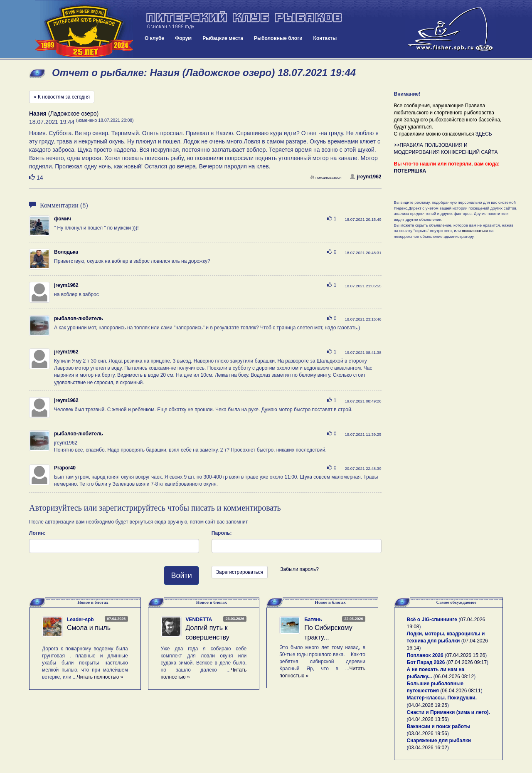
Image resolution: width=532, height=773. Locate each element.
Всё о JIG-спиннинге (432, 620)
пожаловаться (326, 177)
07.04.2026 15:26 (466, 655)
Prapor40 (65, 468)
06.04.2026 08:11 (461, 691)
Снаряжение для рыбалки (439, 741)
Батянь (313, 620)
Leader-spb (80, 620)
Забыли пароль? (299, 569)
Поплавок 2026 (425, 655)
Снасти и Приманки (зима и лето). (448, 712)
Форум (183, 38)
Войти (181, 575)
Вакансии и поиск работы (439, 726)
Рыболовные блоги (278, 38)
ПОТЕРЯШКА (410, 171)
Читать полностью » (100, 677)
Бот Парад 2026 (426, 662)
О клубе (154, 38)
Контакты (325, 38)
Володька (66, 252)
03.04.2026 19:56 (428, 733)
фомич (63, 219)
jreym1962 (366, 177)
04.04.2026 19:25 (428, 705)
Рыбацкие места (223, 38)
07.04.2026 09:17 (467, 662)
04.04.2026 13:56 (428, 719)
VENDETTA (199, 620)
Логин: (37, 533)
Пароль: (222, 533)
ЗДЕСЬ (484, 134)
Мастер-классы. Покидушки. (442, 698)
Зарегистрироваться (240, 572)
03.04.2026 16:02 (428, 748)
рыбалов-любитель (79, 319)
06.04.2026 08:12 (454, 677)
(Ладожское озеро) (64, 114)
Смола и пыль (89, 628)
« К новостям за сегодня (62, 97)
